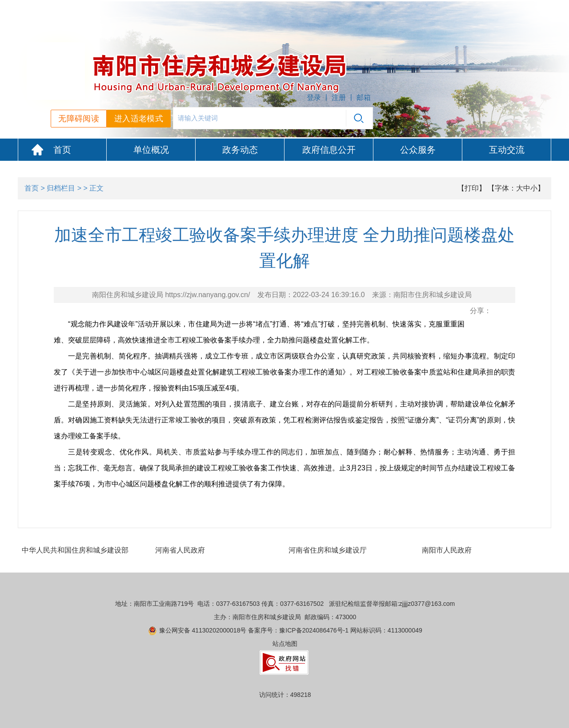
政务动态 (240, 150)
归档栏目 (61, 188)
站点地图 (285, 644)
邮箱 (364, 97)
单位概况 (151, 150)
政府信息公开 (329, 150)
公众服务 (418, 150)
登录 (314, 97)
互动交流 (507, 150)
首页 (62, 150)
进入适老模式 (139, 119)
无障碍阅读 (79, 119)
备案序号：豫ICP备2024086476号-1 (298, 630)
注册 (339, 97)
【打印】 (472, 188)
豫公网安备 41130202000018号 (203, 630)
